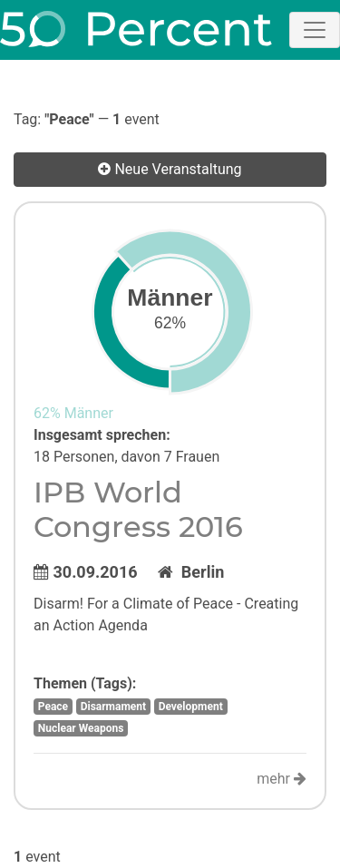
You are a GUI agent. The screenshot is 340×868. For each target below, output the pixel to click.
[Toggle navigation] (315, 30)
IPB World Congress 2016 (138, 509)
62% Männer (73, 413)
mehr (282, 779)
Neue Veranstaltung (170, 169)
